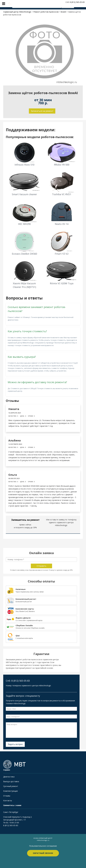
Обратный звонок (43, 853)
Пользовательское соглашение (43, 846)
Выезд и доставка (11, 781)
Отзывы (7, 796)
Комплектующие (11, 791)
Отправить (41, 566)
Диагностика (9, 777)
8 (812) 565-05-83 (11, 825)
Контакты (8, 801)
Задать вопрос (15, 744)
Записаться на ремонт (42, 111)
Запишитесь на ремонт (25, 520)
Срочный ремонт (11, 786)
